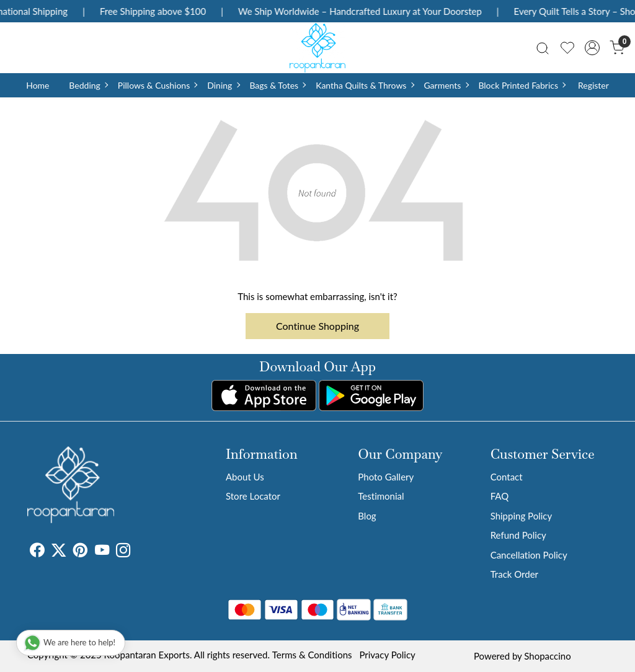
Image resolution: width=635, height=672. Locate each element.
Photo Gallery (386, 477)
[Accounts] (592, 48)
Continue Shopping (317, 326)
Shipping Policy (522, 516)
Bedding (88, 85)
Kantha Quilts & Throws (364, 85)
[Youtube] (102, 552)
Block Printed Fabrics (522, 85)
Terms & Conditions (312, 655)
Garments (446, 85)
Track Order (514, 574)
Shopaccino (547, 656)
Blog (367, 516)
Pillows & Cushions (157, 85)
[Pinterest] (80, 552)
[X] (59, 552)
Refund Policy (518, 535)
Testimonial (381, 496)
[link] (543, 47)
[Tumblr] (138, 552)
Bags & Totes (277, 85)
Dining (223, 85)
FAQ (500, 496)
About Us (245, 477)
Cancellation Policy (529, 555)
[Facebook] (37, 552)
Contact (507, 477)
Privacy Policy (387, 655)
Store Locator (253, 496)
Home (38, 85)
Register (593, 85)
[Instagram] (123, 552)
